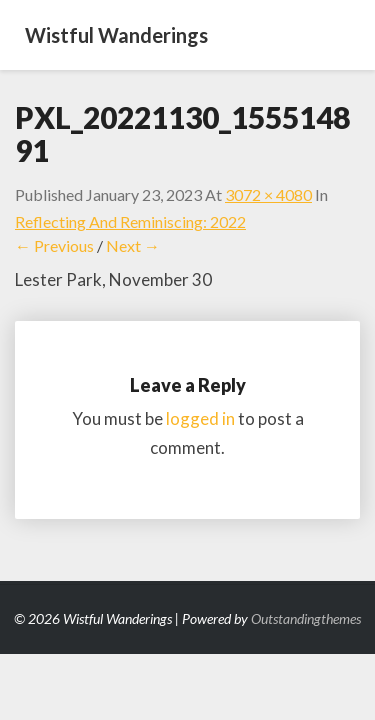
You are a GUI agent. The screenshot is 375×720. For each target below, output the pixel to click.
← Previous (54, 245)
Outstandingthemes (306, 618)
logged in (200, 418)
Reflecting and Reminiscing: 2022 (130, 221)
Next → (133, 245)
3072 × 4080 (268, 194)
